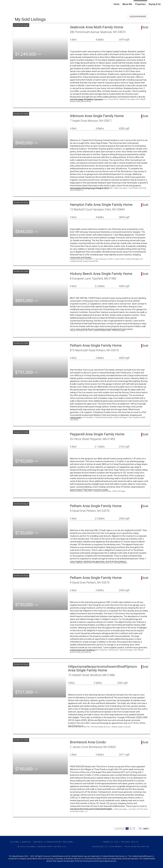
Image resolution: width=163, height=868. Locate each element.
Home (116, 4)
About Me (127, 4)
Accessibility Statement (107, 847)
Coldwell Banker (21, 842)
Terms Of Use (111, 842)
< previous (120, 829)
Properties (140, 4)
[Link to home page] (4, 4)
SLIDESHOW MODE (138, 17)
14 (140, 829)
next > (146, 829)
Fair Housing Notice (137, 847)
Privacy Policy (130, 842)
